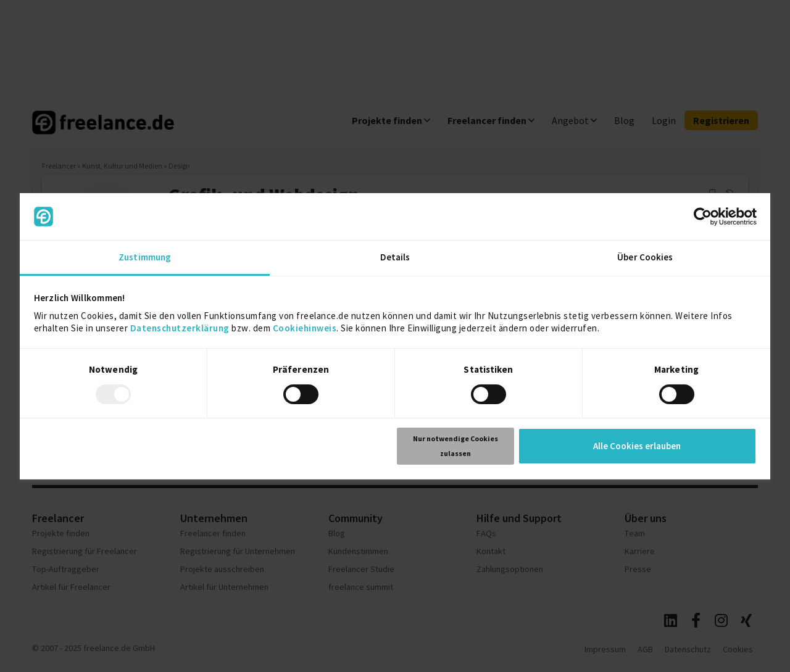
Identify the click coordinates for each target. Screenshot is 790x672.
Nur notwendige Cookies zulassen (455, 446)
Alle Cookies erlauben (637, 446)
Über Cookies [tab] (645, 257)
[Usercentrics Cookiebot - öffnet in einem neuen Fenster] (703, 217)
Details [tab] (395, 257)
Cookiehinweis (305, 328)
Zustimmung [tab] (145, 257)
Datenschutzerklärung (180, 328)
